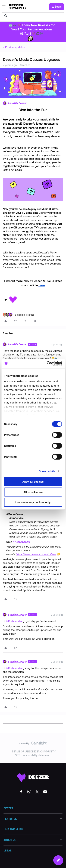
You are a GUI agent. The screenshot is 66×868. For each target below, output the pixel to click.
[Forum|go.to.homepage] (18, 7)
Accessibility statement (36, 755)
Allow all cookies (33, 482)
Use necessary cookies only (33, 502)
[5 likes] (19, 315)
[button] (4, 7)
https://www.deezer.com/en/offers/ (36, 554)
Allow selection (33, 492)
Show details (47, 471)
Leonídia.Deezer (17, 103)
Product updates (15, 47)
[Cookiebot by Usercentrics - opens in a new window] (47, 363)
